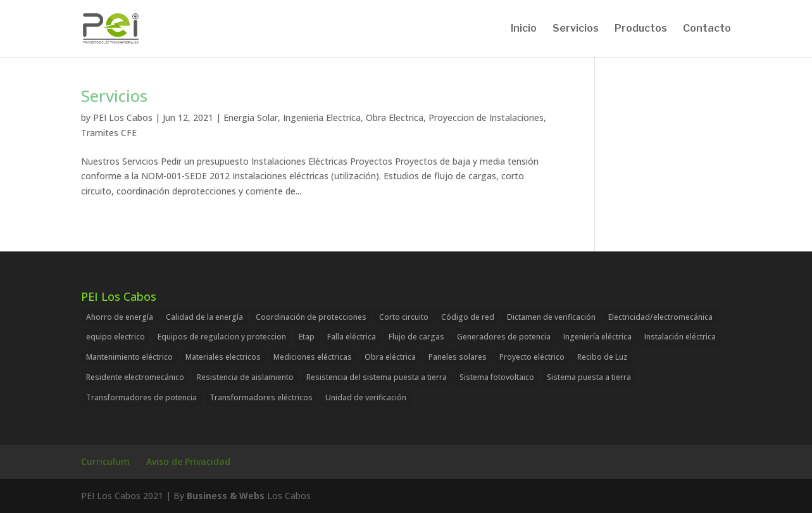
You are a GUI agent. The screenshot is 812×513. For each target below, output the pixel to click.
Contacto (707, 29)
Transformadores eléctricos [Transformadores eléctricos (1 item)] (261, 397)
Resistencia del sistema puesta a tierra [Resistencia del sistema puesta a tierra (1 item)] (377, 377)
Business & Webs (226, 496)
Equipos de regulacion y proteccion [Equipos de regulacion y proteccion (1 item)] (222, 337)
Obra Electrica (395, 117)
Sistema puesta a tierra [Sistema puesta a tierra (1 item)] (589, 377)
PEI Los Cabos (123, 117)
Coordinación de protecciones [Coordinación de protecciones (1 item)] (311, 317)
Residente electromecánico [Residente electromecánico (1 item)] (135, 377)
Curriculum (105, 461)
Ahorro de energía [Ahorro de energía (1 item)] (120, 317)
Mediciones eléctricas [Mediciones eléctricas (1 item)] (313, 357)
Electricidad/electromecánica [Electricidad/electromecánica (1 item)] (660, 317)
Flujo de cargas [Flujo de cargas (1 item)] (416, 337)
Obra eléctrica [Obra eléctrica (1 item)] (390, 357)
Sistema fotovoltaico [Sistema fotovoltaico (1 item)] (497, 377)
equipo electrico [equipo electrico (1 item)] (116, 337)
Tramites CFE (109, 133)
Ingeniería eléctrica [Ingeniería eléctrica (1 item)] (597, 337)
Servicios (576, 29)
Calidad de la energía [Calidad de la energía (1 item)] (204, 317)
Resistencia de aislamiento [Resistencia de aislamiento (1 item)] (245, 377)
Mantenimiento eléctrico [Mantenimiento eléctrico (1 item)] (129, 357)
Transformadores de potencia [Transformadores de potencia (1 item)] (141, 397)
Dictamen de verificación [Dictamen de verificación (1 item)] (551, 317)
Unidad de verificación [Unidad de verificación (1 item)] (366, 397)
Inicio (524, 29)
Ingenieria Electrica (322, 117)
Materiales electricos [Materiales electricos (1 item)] (223, 357)
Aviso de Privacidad (188, 461)
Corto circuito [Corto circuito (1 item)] (404, 317)
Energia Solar (251, 117)
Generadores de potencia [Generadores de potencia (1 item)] (504, 337)
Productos (641, 29)
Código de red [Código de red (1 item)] (468, 317)
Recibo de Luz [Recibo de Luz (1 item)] (602, 357)
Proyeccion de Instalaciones (486, 117)
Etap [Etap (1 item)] (307, 337)
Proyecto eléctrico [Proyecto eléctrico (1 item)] (532, 357)
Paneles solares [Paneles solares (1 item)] (458, 357)
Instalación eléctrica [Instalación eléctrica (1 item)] (680, 337)
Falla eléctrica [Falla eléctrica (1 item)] (352, 337)
